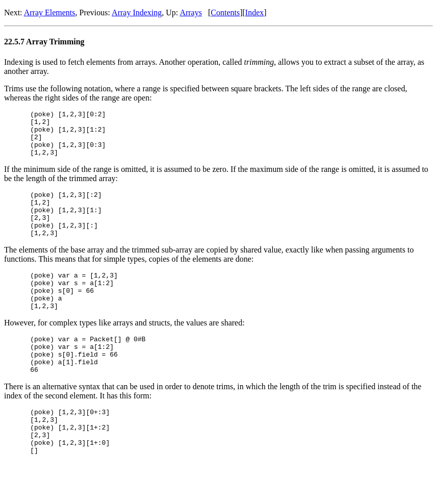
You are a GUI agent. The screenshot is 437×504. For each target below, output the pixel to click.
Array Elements (50, 12)
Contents (225, 12)
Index (254, 12)
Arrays (191, 12)
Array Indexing (137, 12)
